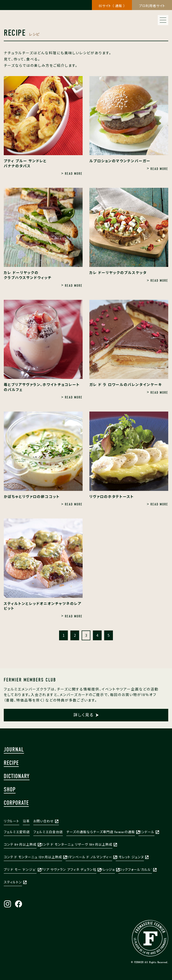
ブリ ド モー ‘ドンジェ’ (20, 870)
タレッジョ (107, 870)
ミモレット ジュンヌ (130, 857)
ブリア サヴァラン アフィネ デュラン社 (68, 870)
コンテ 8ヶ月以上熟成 (20, 845)
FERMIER (150, 938)
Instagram (8, 904)
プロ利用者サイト (152, 6)
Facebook (19, 904)
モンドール (146, 832)
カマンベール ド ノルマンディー (89, 857)
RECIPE (11, 763)
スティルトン (13, 882)
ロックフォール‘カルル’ (135, 870)
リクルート (12, 821)
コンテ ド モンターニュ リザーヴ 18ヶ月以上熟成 (76, 845)
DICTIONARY (17, 776)
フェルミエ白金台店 (48, 832)
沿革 (26, 821)
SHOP (10, 789)
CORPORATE (16, 803)
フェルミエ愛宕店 (17, 832)
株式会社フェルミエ (30, 10)
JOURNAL (14, 750)
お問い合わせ (44, 821)
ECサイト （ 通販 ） (112, 6)
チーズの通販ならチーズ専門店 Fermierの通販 (101, 832)
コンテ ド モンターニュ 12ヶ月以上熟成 (33, 857)
